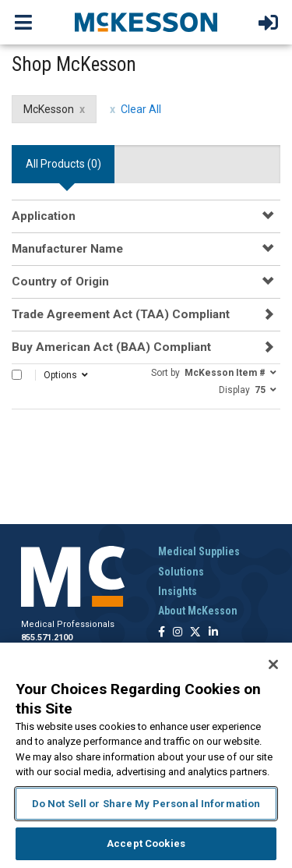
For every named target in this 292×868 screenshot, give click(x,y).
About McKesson (198, 611)
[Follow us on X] (195, 633)
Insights (178, 591)
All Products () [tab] (63, 164)
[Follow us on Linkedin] (213, 633)
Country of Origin (60, 282)
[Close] (273, 664)
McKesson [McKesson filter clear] (49, 109)
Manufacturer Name (67, 249)
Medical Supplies (199, 551)
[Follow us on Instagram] (178, 633)
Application (44, 216)
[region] (146, 755)
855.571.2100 (47, 638)
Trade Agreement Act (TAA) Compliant (121, 314)
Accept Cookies (146, 843)
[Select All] (17, 375)
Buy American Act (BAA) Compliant (111, 347)
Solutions (181, 572)
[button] (214, 372)
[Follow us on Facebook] (162, 633)
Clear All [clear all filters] (141, 109)
